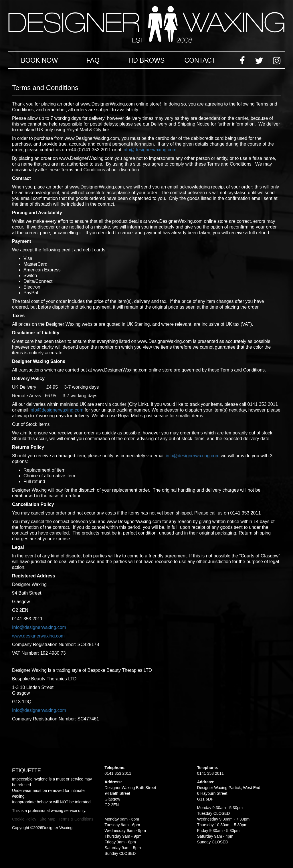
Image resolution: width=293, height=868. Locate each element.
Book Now (39, 60)
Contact (200, 60)
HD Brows (147, 60)
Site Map (47, 819)
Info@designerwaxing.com (39, 627)
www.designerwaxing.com (38, 636)
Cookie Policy (24, 819)
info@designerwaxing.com (150, 150)
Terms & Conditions (76, 819)
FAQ (93, 60)
